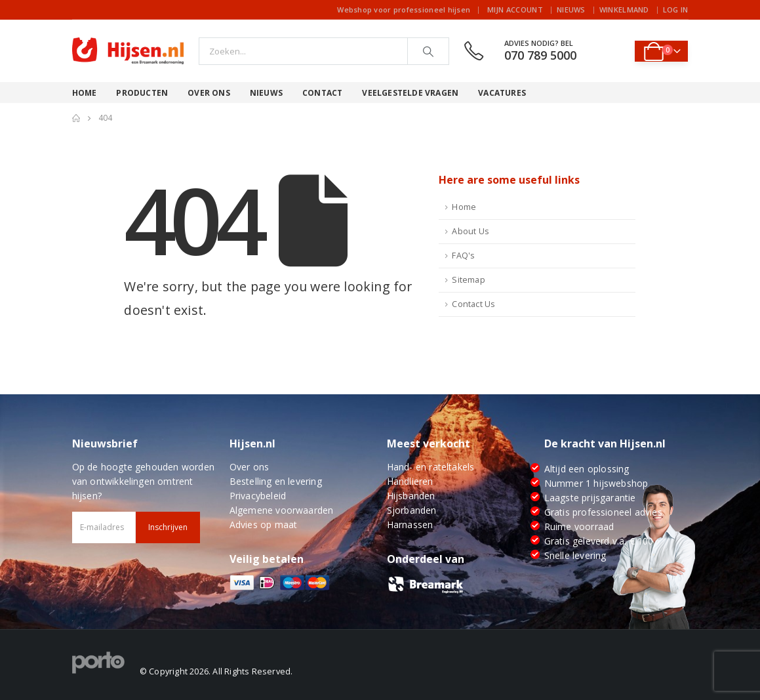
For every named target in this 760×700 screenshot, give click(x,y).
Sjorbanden (412, 510)
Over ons (209, 93)
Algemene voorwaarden (282, 510)
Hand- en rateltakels (431, 467)
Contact (322, 93)
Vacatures (502, 93)
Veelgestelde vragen (410, 93)
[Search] (428, 51)
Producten (142, 93)
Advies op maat (264, 525)
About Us (470, 231)
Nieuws (571, 10)
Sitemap (468, 280)
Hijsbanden (411, 496)
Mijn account (515, 10)
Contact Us (473, 304)
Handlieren (410, 481)
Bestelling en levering (276, 481)
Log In (676, 10)
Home (85, 93)
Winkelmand (624, 10)
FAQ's (463, 256)
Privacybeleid (258, 496)
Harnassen (410, 525)
